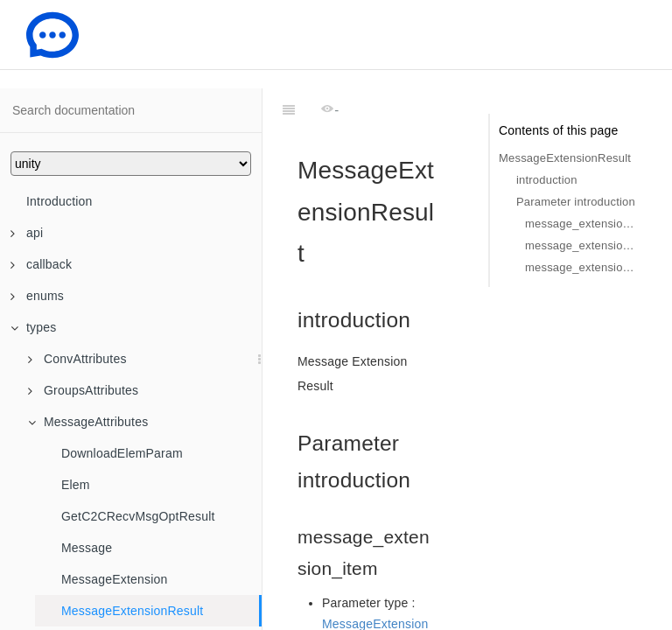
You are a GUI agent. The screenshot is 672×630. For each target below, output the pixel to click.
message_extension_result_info (581, 267)
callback (41, 264)
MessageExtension (115, 579)
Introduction (59, 201)
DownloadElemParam (122, 453)
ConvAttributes (77, 359)
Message (87, 548)
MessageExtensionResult (132, 611)
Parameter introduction (576, 202)
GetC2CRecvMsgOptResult (138, 516)
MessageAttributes (88, 422)
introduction (547, 180)
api (27, 233)
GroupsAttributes (83, 390)
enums (37, 296)
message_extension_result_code (581, 245)
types (33, 327)
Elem (76, 485)
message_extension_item (581, 224)
